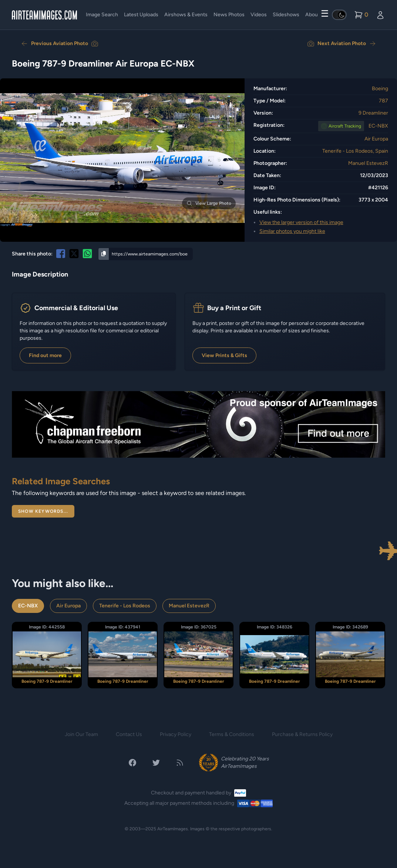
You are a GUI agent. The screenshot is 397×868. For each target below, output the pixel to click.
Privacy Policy (176, 734)
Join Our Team (81, 734)
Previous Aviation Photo (60, 44)
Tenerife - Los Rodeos (125, 606)
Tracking (345, 126)
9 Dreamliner (373, 113)
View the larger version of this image (301, 222)
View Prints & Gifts (224, 355)
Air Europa (376, 139)
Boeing (380, 89)
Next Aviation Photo (342, 44)
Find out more (45, 355)
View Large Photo (209, 203)
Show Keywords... (43, 511)
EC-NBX (378, 126)
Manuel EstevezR (368, 163)
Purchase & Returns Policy (302, 734)
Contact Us (129, 734)
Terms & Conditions (232, 734)
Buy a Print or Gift (234, 308)
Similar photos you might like (292, 231)
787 (383, 101)
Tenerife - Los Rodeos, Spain (355, 151)
